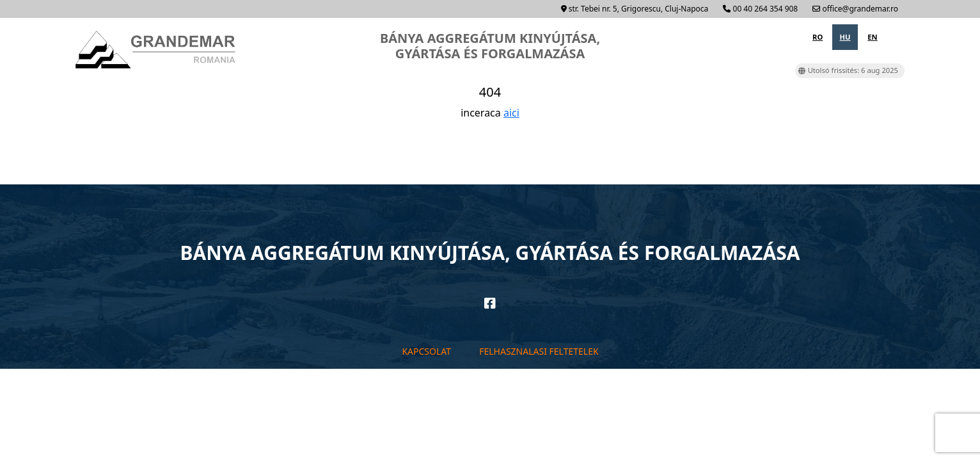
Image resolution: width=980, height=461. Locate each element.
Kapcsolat (426, 351)
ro (818, 37)
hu (845, 37)
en (872, 37)
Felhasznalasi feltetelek (539, 351)
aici (511, 113)
